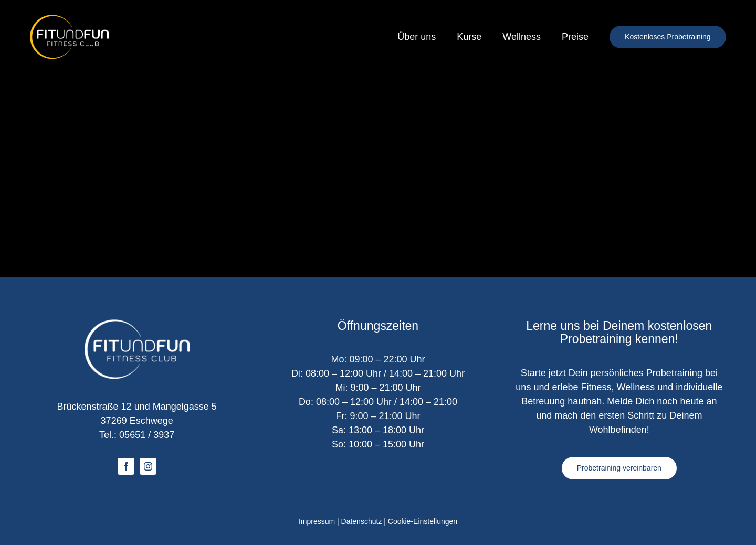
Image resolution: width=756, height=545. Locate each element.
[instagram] (148, 466)
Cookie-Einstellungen (423, 521)
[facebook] (126, 466)
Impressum (317, 521)
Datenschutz (362, 521)
